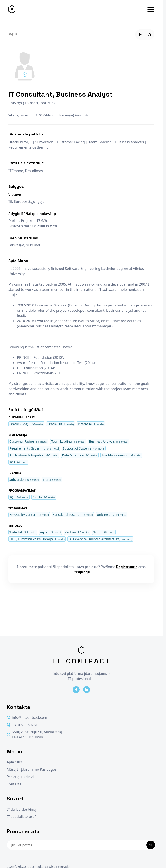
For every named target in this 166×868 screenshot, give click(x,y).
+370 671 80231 (22, 725)
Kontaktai (15, 784)
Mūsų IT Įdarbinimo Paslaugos (32, 769)
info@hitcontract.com (27, 718)
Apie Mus (14, 762)
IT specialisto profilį (23, 817)
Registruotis (127, 567)
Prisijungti (81, 572)
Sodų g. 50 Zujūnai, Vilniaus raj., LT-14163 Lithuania (35, 735)
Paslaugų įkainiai (21, 777)
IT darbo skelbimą (21, 810)
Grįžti (13, 34)
